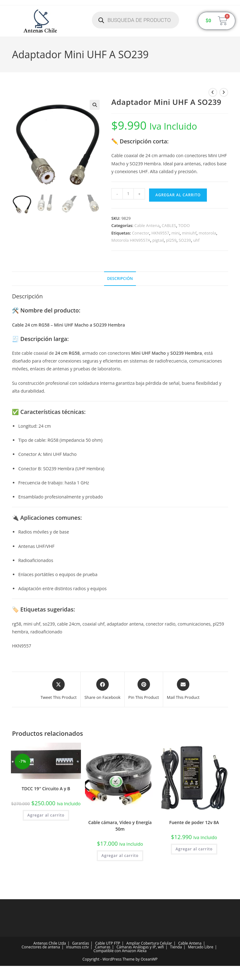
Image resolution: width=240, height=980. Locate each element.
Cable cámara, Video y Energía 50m (120, 826)
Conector (140, 233)
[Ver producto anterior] (213, 92)
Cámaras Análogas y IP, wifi (140, 947)
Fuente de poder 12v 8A (194, 822)
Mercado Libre (201, 947)
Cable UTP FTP (107, 943)
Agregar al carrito (178, 195)
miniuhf (189, 233)
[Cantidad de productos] (128, 194)
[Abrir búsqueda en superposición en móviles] (135, 20)
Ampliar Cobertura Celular (149, 943)
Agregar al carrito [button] (46, 815)
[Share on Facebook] (102, 689)
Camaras (103, 947)
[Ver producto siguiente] (224, 92)
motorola (207, 233)
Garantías (81, 943)
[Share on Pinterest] (144, 689)
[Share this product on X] (59, 689)
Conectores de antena (41, 947)
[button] (95, 105)
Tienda (176, 947)
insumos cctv (77, 947)
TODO (184, 225)
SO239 (185, 240)
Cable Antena (147, 225)
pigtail (158, 240)
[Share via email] (183, 689)
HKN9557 (160, 233)
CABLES (169, 225)
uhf (196, 240)
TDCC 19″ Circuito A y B (46, 789)
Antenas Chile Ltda (50, 943)
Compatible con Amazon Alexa (120, 951)
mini (175, 233)
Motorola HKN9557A (131, 240)
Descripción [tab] (120, 279)
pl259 (171, 240)
